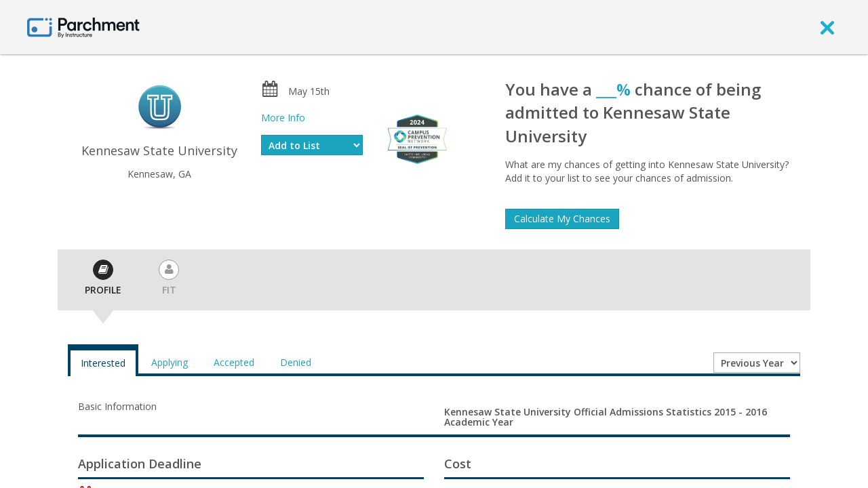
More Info (283, 118)
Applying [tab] (170, 362)
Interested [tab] (103, 363)
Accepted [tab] (234, 362)
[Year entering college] (757, 363)
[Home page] (83, 27)
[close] (827, 27)
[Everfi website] (417, 139)
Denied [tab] (296, 362)
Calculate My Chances (562, 219)
